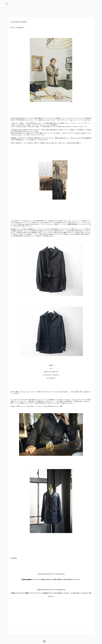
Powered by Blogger (51, 641)
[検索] (11, 3)
